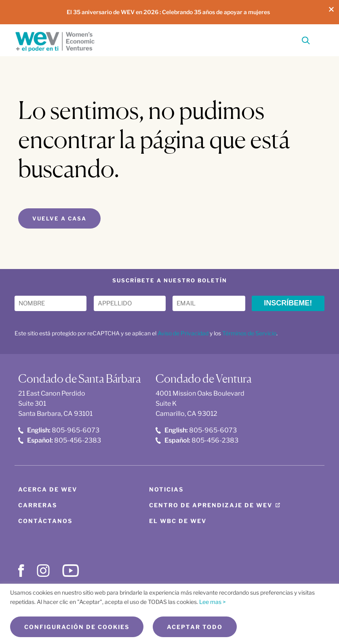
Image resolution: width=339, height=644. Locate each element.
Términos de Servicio (249, 333)
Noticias (166, 489)
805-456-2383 (60, 440)
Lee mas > (213, 602)
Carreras (38, 505)
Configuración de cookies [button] (77, 627)
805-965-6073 (59, 430)
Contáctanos (45, 521)
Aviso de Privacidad (183, 333)
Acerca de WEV (48, 489)
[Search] (306, 42)
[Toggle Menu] (320, 39)
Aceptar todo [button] (195, 627)
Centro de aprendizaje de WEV (211, 505)
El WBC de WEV (178, 521)
